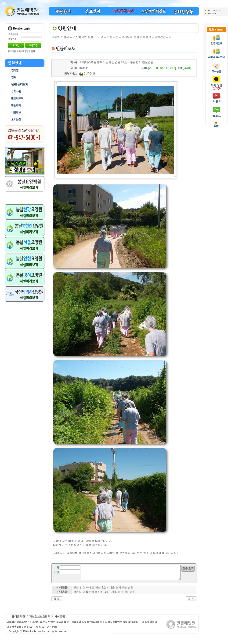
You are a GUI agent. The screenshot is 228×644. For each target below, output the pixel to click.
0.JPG (88, 74)
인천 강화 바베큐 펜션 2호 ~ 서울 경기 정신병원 (103, 590)
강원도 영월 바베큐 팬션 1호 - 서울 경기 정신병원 (104, 595)
